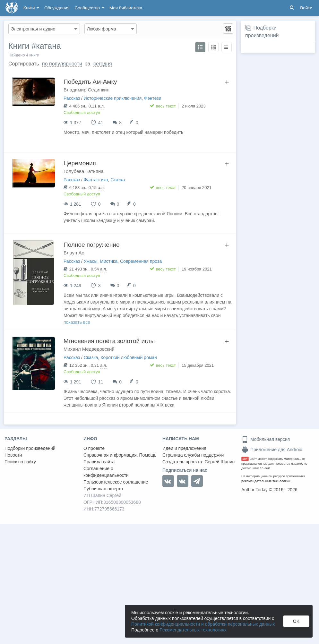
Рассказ (72, 98)
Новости (13, 455)
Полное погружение (92, 245)
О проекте (94, 448)
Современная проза (141, 261)
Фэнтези (153, 98)
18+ (245, 459)
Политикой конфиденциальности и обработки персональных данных (203, 624)
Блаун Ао (74, 253)
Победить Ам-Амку (90, 82)
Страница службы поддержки (193, 455)
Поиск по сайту (20, 462)
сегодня (103, 64)
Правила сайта (99, 462)
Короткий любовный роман (129, 357)
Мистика (109, 261)
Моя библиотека (126, 8)
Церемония (80, 163)
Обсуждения (57, 8)
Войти (306, 8)
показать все (77, 322)
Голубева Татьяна (84, 171)
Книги (31, 8)
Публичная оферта (103, 489)
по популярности (62, 64)
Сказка (118, 180)
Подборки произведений (30, 448)
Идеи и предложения (184, 448)
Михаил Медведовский (89, 349)
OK (296, 621)
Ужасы (91, 261)
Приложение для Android (272, 450)
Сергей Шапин (220, 462)
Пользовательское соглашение (116, 482)
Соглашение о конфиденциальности (106, 472)
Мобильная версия (266, 439)
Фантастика (96, 180)
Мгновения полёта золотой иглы (109, 341)
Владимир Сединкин (86, 90)
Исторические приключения (113, 98)
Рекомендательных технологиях (193, 630)
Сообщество (90, 8)
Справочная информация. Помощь (120, 455)
